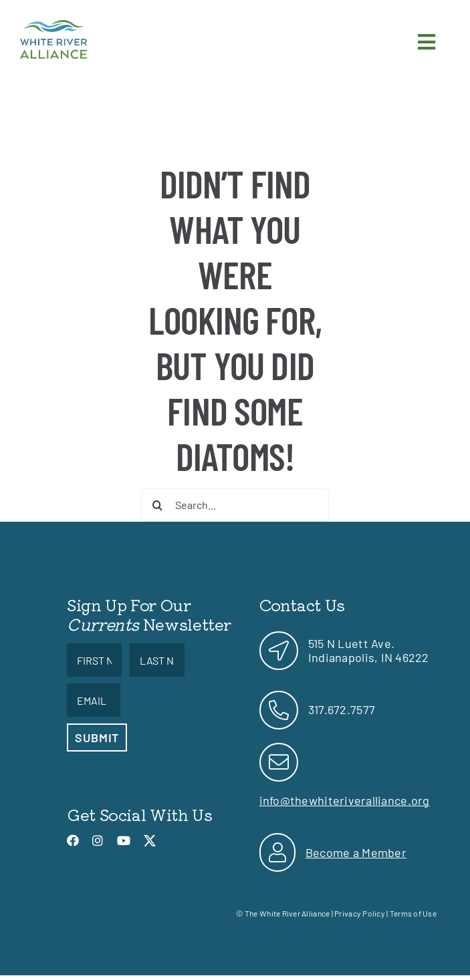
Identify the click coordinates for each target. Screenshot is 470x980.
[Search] (158, 505)
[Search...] (235, 505)
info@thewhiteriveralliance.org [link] (345, 800)
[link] (53, 26)
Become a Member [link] (356, 852)
